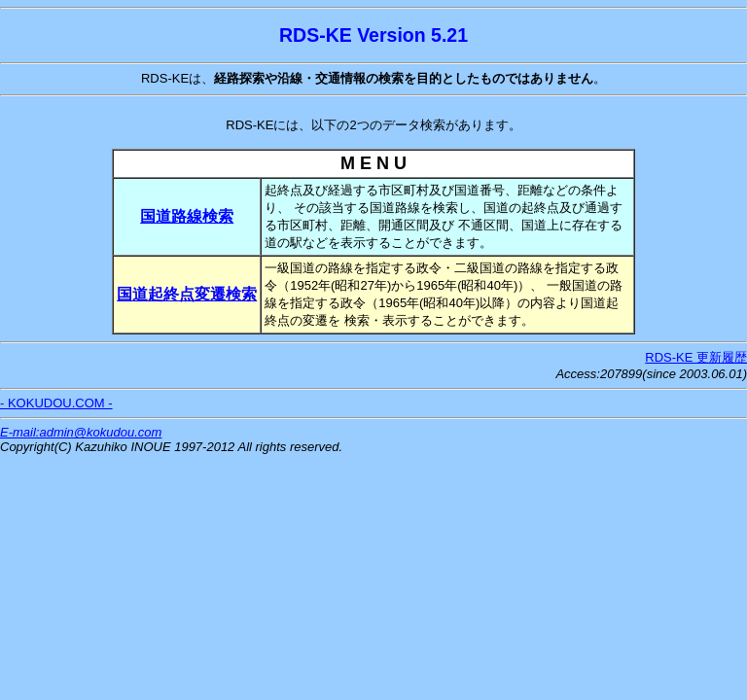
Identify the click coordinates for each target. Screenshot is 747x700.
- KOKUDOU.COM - (56, 403)
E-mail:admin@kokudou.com (81, 432)
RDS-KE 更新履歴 (696, 357)
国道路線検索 (187, 216)
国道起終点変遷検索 (187, 294)
